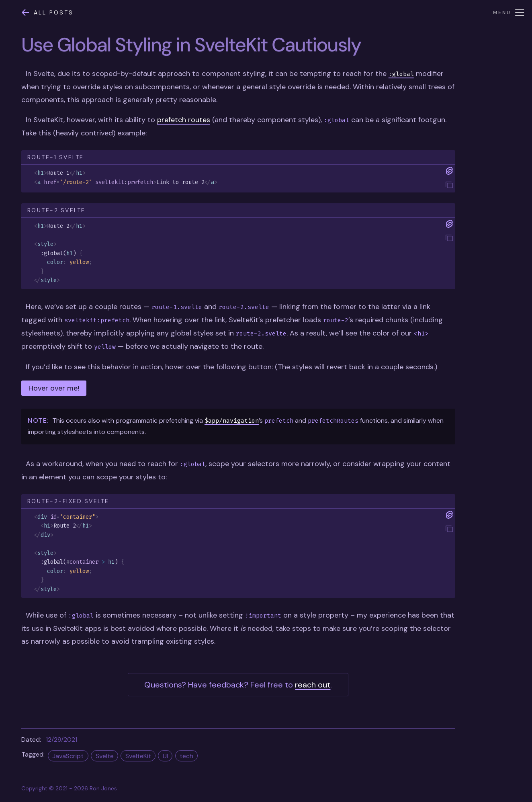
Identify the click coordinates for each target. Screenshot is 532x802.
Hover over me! (54, 388)
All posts (47, 12)
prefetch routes (184, 120)
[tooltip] (449, 186)
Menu (509, 12)
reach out (313, 685)
